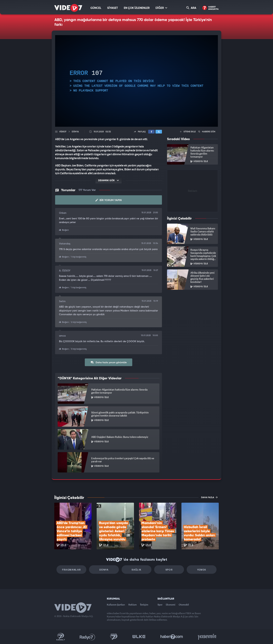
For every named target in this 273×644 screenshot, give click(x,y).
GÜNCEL (96, 8)
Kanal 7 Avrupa (114, 637)
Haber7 (172, 637)
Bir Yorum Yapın (109, 200)
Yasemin (207, 637)
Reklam (133, 605)
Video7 (63, 132)
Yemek (202, 570)
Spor (169, 570)
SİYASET (113, 8)
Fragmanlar (71, 570)
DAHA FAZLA (209, 497)
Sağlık (136, 570)
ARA (191, 8)
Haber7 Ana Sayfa (211, 8)
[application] (136, 81)
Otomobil (184, 605)
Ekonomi (171, 605)
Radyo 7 (87, 637)
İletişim (144, 605)
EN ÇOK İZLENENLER (137, 8)
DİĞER (161, 8)
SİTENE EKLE (188, 132)
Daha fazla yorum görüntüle (109, 362)
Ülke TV (139, 637)
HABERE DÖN (207, 132)
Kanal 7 (61, 637)
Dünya (104, 570)
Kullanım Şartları (116, 605)
